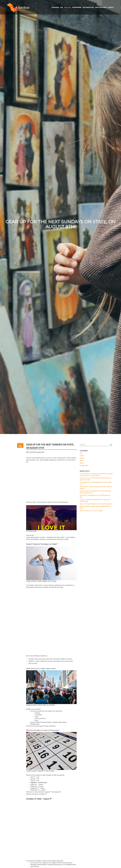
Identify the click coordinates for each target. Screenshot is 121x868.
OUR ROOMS (55, 7)
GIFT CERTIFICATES (88, 7)
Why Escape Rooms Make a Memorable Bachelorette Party (95, 507)
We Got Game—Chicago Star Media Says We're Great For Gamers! (96, 488)
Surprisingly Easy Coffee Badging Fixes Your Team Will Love (95, 483)
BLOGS (82, 456)
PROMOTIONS (84, 466)
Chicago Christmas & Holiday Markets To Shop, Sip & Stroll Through (95, 501)
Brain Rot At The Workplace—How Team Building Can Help (95, 496)
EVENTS (82, 458)
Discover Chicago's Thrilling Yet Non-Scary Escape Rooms (96, 504)
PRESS (82, 463)
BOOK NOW (67, 7)
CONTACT (111, 7)
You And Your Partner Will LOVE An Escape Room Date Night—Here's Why (96, 479)
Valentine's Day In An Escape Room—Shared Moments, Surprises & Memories (96, 492)
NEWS (82, 461)
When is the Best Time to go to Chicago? (91, 511)
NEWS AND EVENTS (101, 7)
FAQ (61, 7)
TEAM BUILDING (77, 7)
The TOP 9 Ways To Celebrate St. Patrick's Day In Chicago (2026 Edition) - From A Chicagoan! (96, 475)
